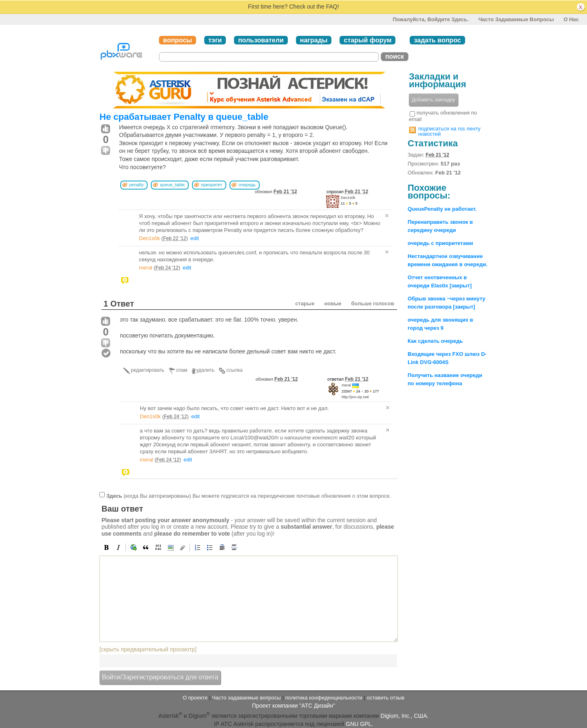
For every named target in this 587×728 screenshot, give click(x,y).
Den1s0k (348, 198)
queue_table (172, 185)
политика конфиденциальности (323, 698)
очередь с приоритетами (440, 243)
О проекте (195, 698)
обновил (276, 192)
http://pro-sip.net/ (355, 397)
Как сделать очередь (435, 341)
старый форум (367, 40)
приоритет (212, 185)
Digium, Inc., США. (405, 716)
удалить (206, 370)
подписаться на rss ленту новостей (449, 131)
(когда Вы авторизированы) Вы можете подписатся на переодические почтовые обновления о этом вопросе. (249, 496)
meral (146, 268)
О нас (571, 19)
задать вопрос (437, 40)
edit (195, 238)
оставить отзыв (386, 698)
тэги (215, 40)
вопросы (178, 40)
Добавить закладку (433, 100)
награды (314, 40)
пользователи (261, 40)
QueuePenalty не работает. (442, 209)
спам (182, 370)
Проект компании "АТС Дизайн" (293, 706)
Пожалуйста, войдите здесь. (430, 19)
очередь (247, 185)
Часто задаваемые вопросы (516, 19)
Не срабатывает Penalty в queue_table (184, 117)
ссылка (234, 370)
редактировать (148, 370)
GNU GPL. (359, 724)
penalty (136, 185)
